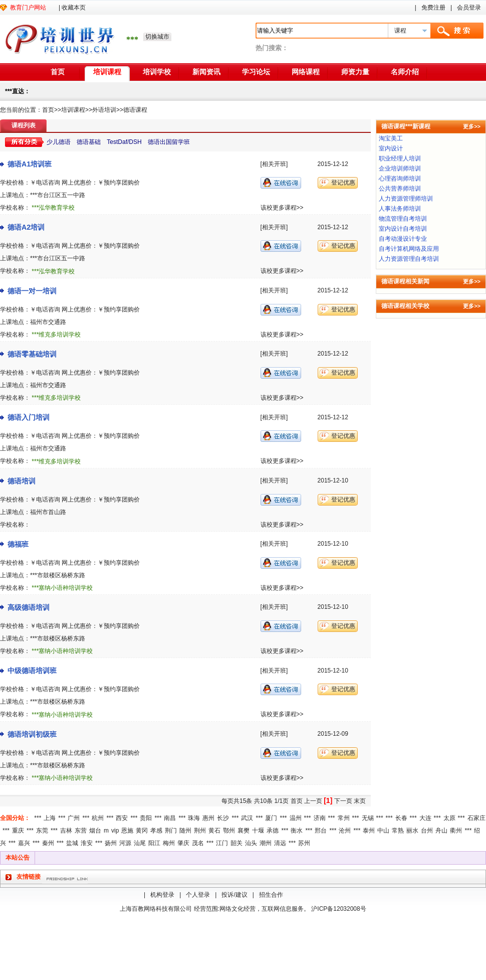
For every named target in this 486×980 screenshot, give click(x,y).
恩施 (127, 831)
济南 (320, 818)
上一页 (313, 801)
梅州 (169, 843)
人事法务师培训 (400, 209)
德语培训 (22, 481)
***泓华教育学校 (53, 208)
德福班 (18, 544)
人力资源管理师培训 (406, 199)
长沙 (223, 818)
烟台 (95, 831)
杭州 (98, 818)
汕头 (251, 843)
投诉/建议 (234, 895)
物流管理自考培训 (403, 219)
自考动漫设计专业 (403, 239)
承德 (273, 831)
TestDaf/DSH (124, 142)
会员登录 (469, 8)
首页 (58, 72)
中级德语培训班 (32, 671)
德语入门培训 (29, 417)
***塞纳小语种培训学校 (62, 588)
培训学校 (157, 72)
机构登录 (162, 895)
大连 (425, 818)
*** (38, 818)
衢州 (456, 831)
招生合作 (271, 895)
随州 (185, 831)
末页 (360, 801)
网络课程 (306, 72)
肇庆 (183, 843)
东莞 (42, 831)
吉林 (66, 831)
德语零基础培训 (32, 354)
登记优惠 (343, 183)
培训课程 (107, 72)
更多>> (472, 126)
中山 (383, 831)
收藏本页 (74, 8)
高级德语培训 (29, 607)
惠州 (208, 818)
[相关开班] (274, 164)
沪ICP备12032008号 (338, 909)
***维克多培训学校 (56, 335)
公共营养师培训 (400, 189)
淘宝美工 (391, 138)
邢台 (321, 831)
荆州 (200, 831)
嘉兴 (24, 843)
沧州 (345, 831)
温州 (296, 818)
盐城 (72, 843)
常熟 (398, 831)
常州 (344, 818)
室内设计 (391, 148)
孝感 (156, 831)
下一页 (343, 801)
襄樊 (244, 831)
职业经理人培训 (400, 158)
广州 (74, 818)
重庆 (18, 831)
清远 (280, 843)
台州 (427, 831)
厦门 (271, 818)
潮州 (266, 843)
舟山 (441, 831)
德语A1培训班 (30, 164)
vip (115, 831)
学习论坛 (256, 72)
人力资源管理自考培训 (409, 259)
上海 (50, 818)
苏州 (304, 843)
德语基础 (89, 142)
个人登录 (198, 895)
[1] (328, 800)
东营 (81, 831)
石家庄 (476, 818)
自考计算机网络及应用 (409, 249)
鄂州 (229, 831)
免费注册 (433, 8)
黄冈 (142, 831)
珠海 (194, 818)
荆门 (171, 831)
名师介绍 (405, 72)
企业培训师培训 (400, 169)
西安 (122, 818)
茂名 (198, 843)
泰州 (369, 831)
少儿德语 (59, 142)
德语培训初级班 (32, 734)
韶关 (236, 843)
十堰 (258, 831)
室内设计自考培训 (403, 229)
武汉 (247, 818)
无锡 (368, 818)
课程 (400, 31)
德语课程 (135, 110)
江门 (222, 843)
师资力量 (355, 72)
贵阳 (146, 818)
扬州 (111, 843)
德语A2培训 (26, 227)
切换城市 (157, 37)
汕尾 (140, 843)
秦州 (48, 843)
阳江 (154, 843)
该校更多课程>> (282, 208)
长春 (401, 818)
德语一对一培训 (32, 291)
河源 (125, 843)
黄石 (214, 831)
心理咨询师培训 (400, 179)
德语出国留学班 (169, 142)
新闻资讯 (206, 72)
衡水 (297, 831)
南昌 (170, 818)
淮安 (87, 843)
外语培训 (104, 110)
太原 (449, 818)
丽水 (412, 831)
